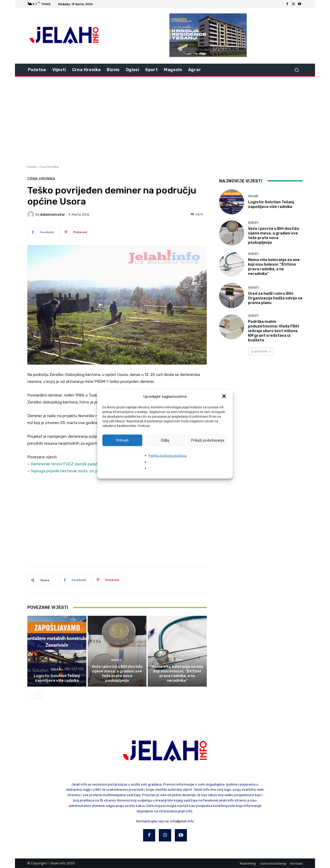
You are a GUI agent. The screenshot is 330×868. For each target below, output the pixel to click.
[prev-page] (31, 695)
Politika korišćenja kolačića (168, 456)
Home (32, 167)
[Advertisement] (165, 120)
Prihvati (122, 440)
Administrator (53, 214)
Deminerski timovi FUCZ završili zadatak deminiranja (77, 464)
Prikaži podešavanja (208, 440)
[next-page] (39, 695)
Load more (261, 351)
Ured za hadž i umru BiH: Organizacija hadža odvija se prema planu (275, 298)
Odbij (165, 440)
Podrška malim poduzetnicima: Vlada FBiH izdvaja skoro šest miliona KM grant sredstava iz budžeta (274, 331)
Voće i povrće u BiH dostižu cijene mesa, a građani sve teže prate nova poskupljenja (117, 673)
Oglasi (56, 669)
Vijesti (116, 660)
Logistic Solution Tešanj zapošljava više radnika (57, 678)
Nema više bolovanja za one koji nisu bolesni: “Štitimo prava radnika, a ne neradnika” (177, 673)
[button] (225, 397)
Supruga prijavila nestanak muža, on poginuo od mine (77, 471)
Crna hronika (49, 167)
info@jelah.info (182, 821)
